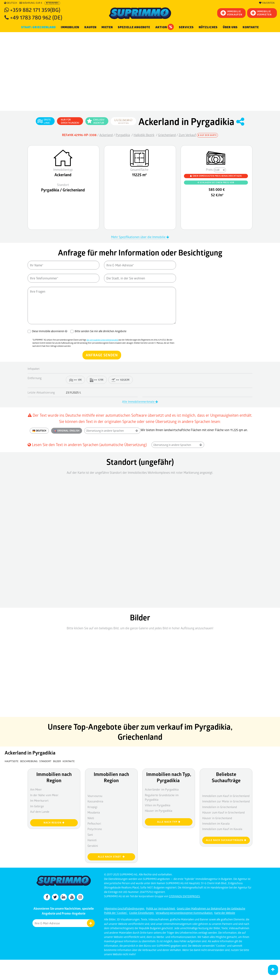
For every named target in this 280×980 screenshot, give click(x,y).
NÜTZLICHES (208, 27)
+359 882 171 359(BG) (35, 10)
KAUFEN (90, 27)
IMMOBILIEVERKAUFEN (231, 13)
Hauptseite (12, 761)
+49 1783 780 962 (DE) (36, 17)
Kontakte (251, 27)
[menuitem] (251, 27)
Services (186, 27)
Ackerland (106, 135)
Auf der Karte (207, 135)
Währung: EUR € (31, 3)
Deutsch (11, 3)
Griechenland (167, 135)
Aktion (165, 27)
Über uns (230, 27)
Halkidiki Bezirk (144, 135)
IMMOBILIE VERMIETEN (261, 13)
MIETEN (107, 27)
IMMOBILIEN (70, 27)
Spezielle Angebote (134, 27)
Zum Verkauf (187, 135)
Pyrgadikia (123, 135)
